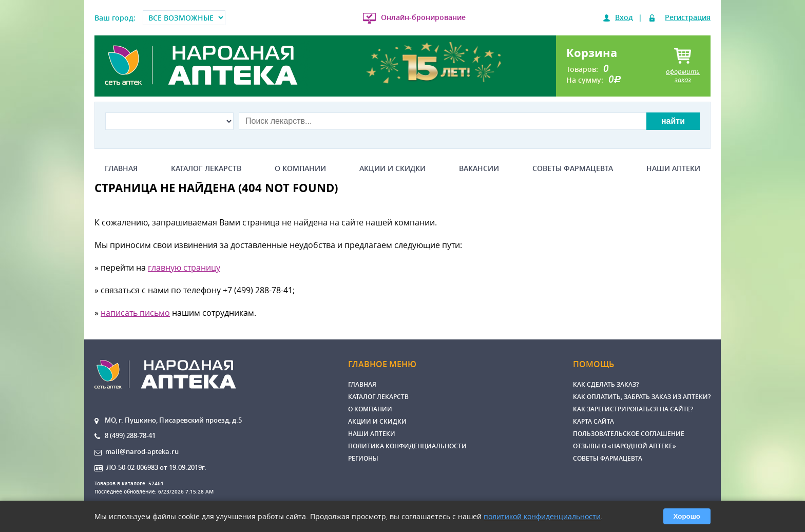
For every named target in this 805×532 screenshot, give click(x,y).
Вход (624, 17)
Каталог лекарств (206, 168)
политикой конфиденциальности (542, 516)
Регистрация (688, 17)
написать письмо (135, 313)
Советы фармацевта (573, 168)
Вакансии (479, 168)
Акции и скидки (392, 168)
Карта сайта (593, 421)
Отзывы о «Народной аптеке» (625, 446)
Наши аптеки (673, 168)
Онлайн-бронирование (423, 17)
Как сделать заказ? (606, 384)
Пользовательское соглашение (629, 434)
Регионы (363, 458)
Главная (121, 168)
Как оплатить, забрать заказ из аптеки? (642, 397)
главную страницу (184, 268)
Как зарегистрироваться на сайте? (633, 409)
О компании (300, 168)
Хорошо (687, 516)
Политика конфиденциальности (407, 446)
